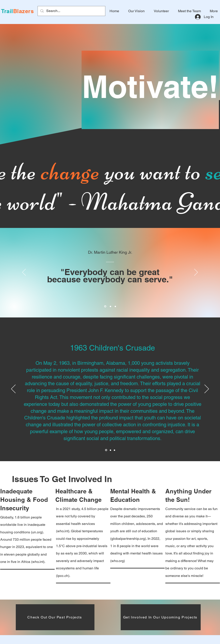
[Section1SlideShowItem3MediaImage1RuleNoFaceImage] (115, 306)
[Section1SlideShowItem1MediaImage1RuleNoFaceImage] (105, 306)
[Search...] (71, 11)
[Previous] (24, 273)
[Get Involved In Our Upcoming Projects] (161, 617)
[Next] (196, 273)
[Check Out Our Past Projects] (55, 617)
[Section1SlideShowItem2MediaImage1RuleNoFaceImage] (110, 306)
